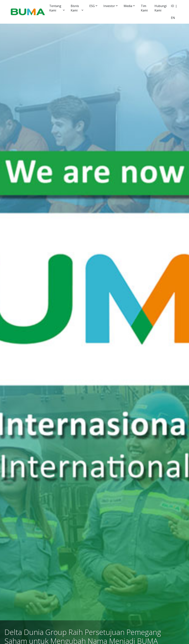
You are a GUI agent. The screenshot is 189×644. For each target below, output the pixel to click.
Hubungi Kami (161, 8)
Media (128, 6)
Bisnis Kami (75, 8)
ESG (92, 6)
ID (172, 6)
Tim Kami (144, 8)
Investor (109, 6)
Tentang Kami (55, 8)
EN (173, 18)
